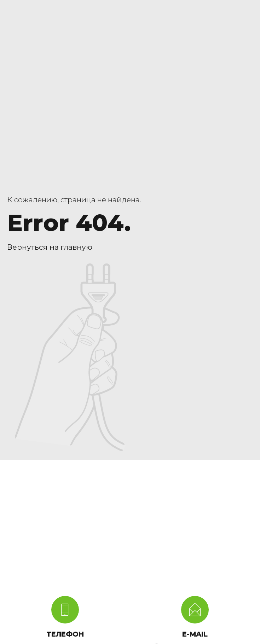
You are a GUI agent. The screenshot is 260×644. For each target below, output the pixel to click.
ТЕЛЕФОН (65, 634)
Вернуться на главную (50, 247)
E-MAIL (195, 634)
